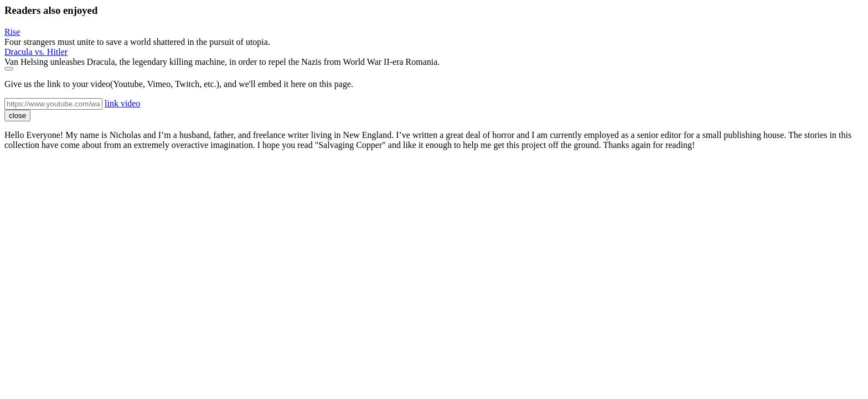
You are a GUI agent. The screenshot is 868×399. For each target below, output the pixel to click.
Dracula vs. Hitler (36, 52)
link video (122, 103)
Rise (12, 32)
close (17, 116)
